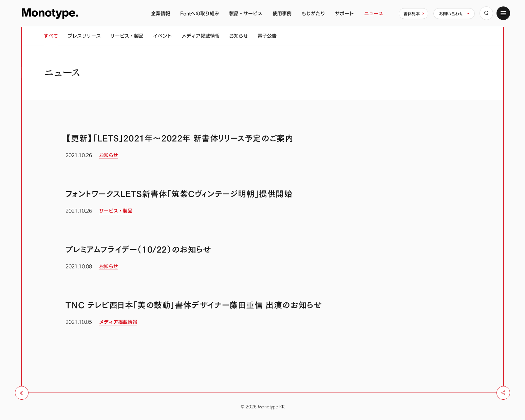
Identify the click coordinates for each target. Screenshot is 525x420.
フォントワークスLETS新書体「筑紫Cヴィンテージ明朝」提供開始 (179, 194)
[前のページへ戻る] (22, 393)
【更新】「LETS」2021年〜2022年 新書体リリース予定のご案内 (179, 138)
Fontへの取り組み (200, 13)
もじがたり (313, 13)
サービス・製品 (127, 36)
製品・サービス (246, 13)
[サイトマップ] (503, 13)
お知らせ (239, 36)
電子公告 (267, 36)
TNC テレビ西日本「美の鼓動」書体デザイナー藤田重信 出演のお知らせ (194, 305)
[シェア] (503, 393)
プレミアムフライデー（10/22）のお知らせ (138, 249)
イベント (163, 36)
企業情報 (161, 13)
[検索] (486, 13)
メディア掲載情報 (201, 36)
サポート (344, 13)
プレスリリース (84, 36)
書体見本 (412, 14)
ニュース (374, 13)
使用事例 (282, 13)
